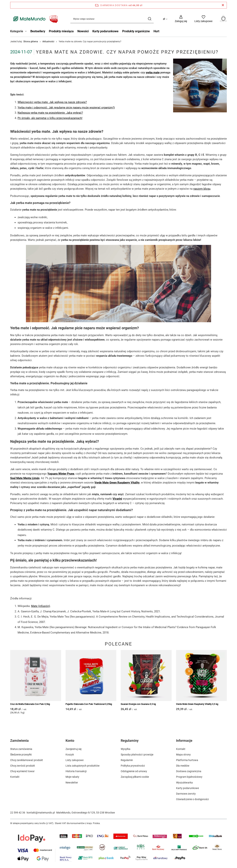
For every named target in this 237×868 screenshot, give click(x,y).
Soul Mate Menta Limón (25, 478)
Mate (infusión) (41, 606)
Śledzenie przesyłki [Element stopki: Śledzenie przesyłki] (21, 755)
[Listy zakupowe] (203, 19)
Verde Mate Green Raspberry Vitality (117, 483)
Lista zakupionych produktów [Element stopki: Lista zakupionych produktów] (83, 766)
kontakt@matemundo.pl (41, 813)
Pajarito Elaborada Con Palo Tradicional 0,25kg (89, 704)
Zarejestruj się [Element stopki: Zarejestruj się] (74, 749)
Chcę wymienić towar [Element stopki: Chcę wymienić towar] (22, 771)
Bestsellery (38, 31)
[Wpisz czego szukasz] (112, 19)
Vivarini (117, 499)
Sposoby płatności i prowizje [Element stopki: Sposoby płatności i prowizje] (137, 755)
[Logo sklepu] (35, 19)
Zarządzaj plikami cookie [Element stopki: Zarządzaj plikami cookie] (135, 777)
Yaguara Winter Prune (61, 474)
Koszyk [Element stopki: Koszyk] (70, 755)
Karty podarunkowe (105, 31)
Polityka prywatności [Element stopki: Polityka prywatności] (133, 766)
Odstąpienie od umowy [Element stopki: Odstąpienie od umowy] (134, 771)
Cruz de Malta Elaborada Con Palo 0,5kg (30, 704)
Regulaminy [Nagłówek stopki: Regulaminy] (130, 741)
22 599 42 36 (18, 813)
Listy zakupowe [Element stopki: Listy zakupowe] (75, 760)
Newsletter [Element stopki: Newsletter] (72, 783)
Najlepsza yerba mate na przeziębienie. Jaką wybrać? (50, 113)
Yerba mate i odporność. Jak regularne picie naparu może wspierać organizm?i (66, 108)
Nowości (83, 31)
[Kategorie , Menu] (27, 32)
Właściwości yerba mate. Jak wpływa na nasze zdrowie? (52, 102)
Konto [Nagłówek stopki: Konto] (70, 741)
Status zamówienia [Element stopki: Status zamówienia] (21, 749)
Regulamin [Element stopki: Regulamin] (127, 760)
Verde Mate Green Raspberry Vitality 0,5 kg (197, 704)
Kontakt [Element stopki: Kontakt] (15, 777)
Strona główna (31, 42)
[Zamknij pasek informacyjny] (223, 5)
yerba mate (153, 73)
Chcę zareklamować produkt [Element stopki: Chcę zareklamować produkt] (27, 760)
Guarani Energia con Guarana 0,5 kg (138, 704)
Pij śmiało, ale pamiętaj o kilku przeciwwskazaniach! (50, 118)
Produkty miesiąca (61, 31)
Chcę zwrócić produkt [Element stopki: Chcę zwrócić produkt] (23, 766)
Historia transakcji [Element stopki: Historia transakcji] (76, 771)
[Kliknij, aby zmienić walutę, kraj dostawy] (165, 19)
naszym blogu (202, 189)
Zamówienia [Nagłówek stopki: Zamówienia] (19, 741)
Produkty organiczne (136, 31)
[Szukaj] (150, 19)
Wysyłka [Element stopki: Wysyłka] (126, 749)
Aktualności (48, 42)
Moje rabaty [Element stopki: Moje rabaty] (72, 777)
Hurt (156, 31)
